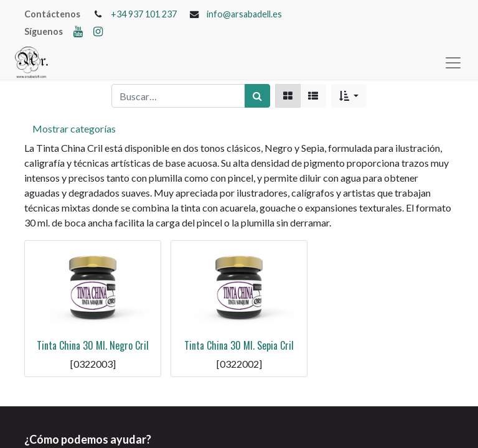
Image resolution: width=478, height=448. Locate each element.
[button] (349, 96)
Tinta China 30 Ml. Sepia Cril (239, 345)
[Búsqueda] (257, 96)
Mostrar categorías (74, 128)
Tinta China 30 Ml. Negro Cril (93, 345)
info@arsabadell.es (244, 14)
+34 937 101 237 (144, 14)
